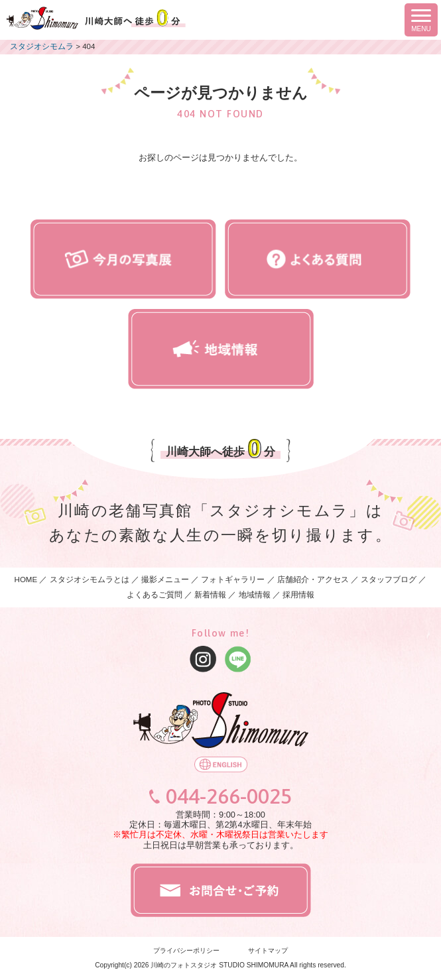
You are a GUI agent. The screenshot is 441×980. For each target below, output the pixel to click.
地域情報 (255, 595)
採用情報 (298, 595)
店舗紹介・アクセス (313, 580)
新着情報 (210, 595)
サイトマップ (268, 950)
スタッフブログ (389, 580)
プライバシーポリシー (186, 950)
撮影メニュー (166, 580)
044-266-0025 (229, 796)
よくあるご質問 (155, 595)
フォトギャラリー (233, 580)
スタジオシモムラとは (90, 580)
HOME (26, 580)
